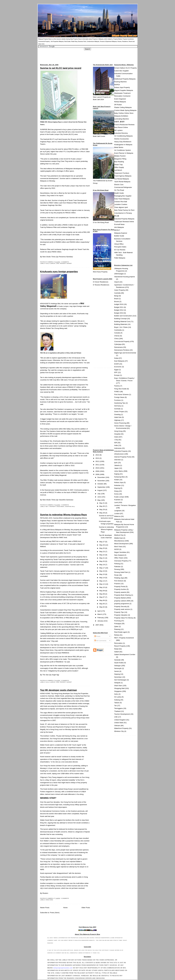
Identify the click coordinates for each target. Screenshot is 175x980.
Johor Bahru (119, 471)
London (117, 514)
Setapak (117, 683)
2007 (98, 625)
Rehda (117, 635)
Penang (117, 569)
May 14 (102, 578)
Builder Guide (119, 236)
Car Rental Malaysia (122, 179)
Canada (117, 333)
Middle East (118, 538)
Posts (97, 636)
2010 (98, 468)
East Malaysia (119, 361)
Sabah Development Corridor (125, 654)
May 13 (102, 581)
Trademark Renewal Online (124, 222)
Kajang (117, 474)
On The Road (119, 190)
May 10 (102, 587)
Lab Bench (118, 170)
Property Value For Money (124, 618)
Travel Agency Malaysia (123, 176)
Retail (116, 649)
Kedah (117, 480)
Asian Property (120, 290)
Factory (117, 386)
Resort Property (120, 646)
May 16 (102, 571)
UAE (116, 717)
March (100, 614)
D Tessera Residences (101, 285)
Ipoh (116, 463)
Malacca (117, 516)
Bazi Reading (119, 162)
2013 (98, 458)
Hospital (117, 434)
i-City (116, 440)
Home (65, 908)
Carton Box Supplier (122, 71)
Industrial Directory (121, 133)
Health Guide (119, 193)
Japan (116, 468)
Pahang (117, 564)
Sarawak (117, 660)
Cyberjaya (118, 344)
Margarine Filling (120, 159)
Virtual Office (119, 244)
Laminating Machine (122, 119)
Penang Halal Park (121, 572)
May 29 (102, 509)
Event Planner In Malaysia (124, 153)
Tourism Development (122, 714)
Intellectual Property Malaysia (125, 79)
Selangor (118, 666)
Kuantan (117, 500)
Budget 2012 (119, 310)
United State (119, 723)
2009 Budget (119, 274)
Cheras (117, 336)
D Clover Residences (101, 282)
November (101, 481)
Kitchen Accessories (122, 139)
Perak (116, 575)
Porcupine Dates (120, 247)
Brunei (117, 302)
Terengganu (119, 708)
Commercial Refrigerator (123, 187)
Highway (117, 420)
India (116, 445)
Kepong (117, 488)
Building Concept (120, 319)
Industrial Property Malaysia (124, 219)
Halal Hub (118, 417)
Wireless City (119, 731)
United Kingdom (120, 720)
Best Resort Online (121, 127)
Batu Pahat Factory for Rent (124, 210)
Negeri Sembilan (120, 552)
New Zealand (119, 555)
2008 (98, 474)
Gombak (117, 409)
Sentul (117, 671)
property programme (122, 604)
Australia (117, 293)
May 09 (102, 591)
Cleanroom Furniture (122, 173)
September (102, 487)
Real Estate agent (121, 632)
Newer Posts (45, 908)
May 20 (102, 561)
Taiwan (117, 703)
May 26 (102, 545)
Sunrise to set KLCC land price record (61, 68)
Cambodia (118, 330)
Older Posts (86, 908)
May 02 (102, 607)
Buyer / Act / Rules (121, 327)
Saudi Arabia (119, 663)
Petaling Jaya (119, 578)
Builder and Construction (123, 316)
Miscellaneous (119, 541)
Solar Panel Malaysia (122, 199)
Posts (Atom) (55, 913)
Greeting (117, 414)
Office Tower (119, 558)
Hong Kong (49, 900)
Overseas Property (121, 561)
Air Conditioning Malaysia (123, 136)
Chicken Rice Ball (121, 202)
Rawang (117, 629)
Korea (116, 494)
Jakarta (117, 465)
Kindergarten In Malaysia (123, 145)
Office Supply (119, 167)
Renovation (118, 643)
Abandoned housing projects (125, 277)
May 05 (102, 604)
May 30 (102, 506)
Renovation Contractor (122, 96)
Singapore (118, 691)
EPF (116, 372)
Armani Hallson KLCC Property (125, 68)
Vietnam (117, 726)
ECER (116, 364)
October (101, 484)
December (101, 477)
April (99, 611)
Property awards (120, 592)
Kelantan (117, 485)
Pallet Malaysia (120, 258)
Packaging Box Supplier (123, 196)
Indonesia (118, 448)
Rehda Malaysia (120, 102)
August (100, 490)
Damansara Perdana (122, 350)
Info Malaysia (119, 227)
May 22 (102, 555)
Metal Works (119, 147)
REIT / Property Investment (55, 507)
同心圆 (117, 216)
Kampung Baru (120, 477)
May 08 (102, 594)
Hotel (116, 437)
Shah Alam (118, 686)
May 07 (102, 597)
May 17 (102, 568)
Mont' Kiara (118, 547)
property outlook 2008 (122, 601)
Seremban (118, 677)
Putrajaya (118, 624)
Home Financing (120, 423)
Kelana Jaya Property (122, 87)
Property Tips (119, 612)
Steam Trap (118, 165)
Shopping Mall (70, 507)
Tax (116, 706)
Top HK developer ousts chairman (59, 690)
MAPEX (117, 85)
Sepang (117, 674)
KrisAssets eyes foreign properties (59, 272)
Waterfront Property (121, 728)
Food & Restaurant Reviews (124, 125)
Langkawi (118, 511)
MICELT (117, 230)
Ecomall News (119, 224)
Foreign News (119, 397)
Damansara (118, 347)
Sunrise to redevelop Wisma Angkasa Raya (63, 515)
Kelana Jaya (119, 482)
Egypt (116, 370)
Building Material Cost (122, 321)
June (99, 497)
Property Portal (120, 587)
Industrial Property (121, 451)
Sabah (117, 652)
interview (117, 460)
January (101, 621)
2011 (98, 465)
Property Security (120, 606)
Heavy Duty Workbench (123, 142)
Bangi (116, 296)
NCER (117, 549)
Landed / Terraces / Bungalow (125, 505)
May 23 (102, 552)
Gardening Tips (120, 403)
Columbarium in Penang (123, 213)
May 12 (102, 584)
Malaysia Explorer (121, 233)
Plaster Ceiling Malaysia (123, 107)
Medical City (119, 535)
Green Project (119, 412)
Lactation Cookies (121, 204)
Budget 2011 (119, 307)
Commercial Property (122, 341)
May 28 (102, 513)
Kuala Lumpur (50, 263)
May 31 (102, 503)
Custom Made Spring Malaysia (125, 110)
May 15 (102, 574)
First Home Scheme (121, 394)
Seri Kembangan (120, 680)
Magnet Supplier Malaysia (124, 90)
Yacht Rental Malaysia (122, 182)
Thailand (117, 711)
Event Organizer (120, 99)
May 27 (102, 542)
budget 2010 (119, 304)
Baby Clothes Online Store (124, 113)
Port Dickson (119, 581)
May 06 (102, 600)
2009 (98, 471)
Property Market (66, 263)
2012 (98, 461)
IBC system (118, 130)
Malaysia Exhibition (121, 116)
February (101, 618)
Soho (116, 694)
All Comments (100, 641)
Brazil (116, 299)
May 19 (102, 565)
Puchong (117, 621)
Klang (116, 491)
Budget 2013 (119, 313)
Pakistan (117, 567)
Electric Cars (119, 185)
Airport (117, 282)
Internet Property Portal (123, 457)
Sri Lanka (118, 697)
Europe (117, 375)
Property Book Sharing (122, 595)
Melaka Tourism (120, 156)
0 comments (65, 262)
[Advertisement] (87, 56)
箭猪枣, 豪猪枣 (119, 122)
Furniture (118, 400)
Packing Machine (120, 82)
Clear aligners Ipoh (121, 207)
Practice (117, 584)
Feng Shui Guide (120, 389)
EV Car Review (120, 250)
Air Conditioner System (123, 150)
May (99, 500)
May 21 (102, 558)
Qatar (116, 626)
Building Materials (121, 324)
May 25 (102, 548)
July (99, 494)
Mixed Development (121, 544)
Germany (118, 406)
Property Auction (120, 589)
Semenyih (118, 668)
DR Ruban (118, 105)
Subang (117, 700)
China (116, 339)
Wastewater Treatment (122, 93)
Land (57, 263)
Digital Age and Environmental (125, 353)
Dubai (116, 358)
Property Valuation (121, 615)
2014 (98, 455)
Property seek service (122, 609)
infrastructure (119, 454)
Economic (118, 367)
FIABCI (117, 392)
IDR (116, 443)
